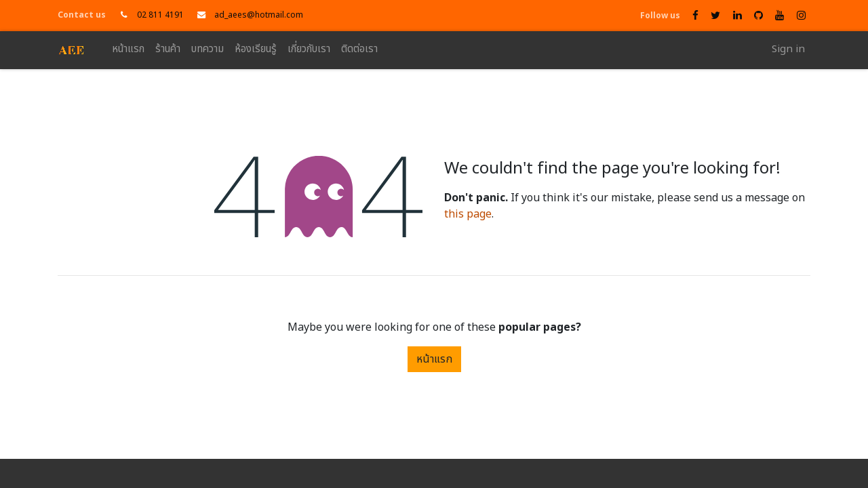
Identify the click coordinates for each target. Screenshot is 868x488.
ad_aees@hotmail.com (259, 15)
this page (468, 214)
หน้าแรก (434, 359)
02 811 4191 (160, 15)
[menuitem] (128, 50)
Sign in (788, 49)
